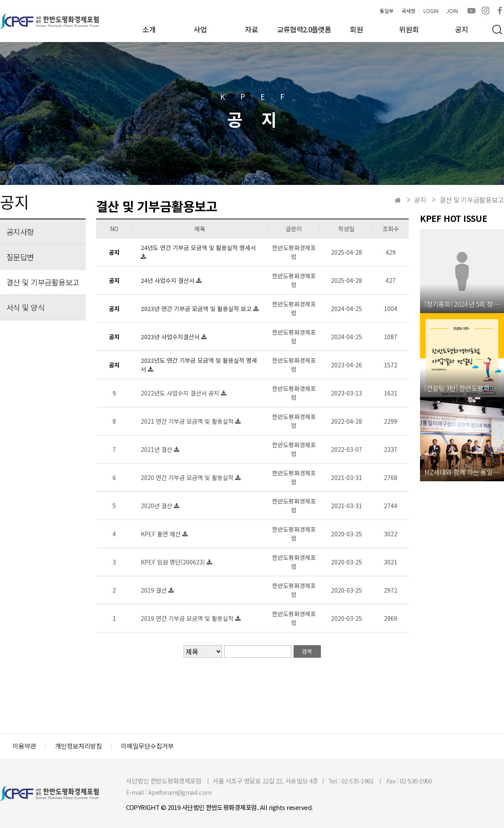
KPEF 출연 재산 (161, 534)
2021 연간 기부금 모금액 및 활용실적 (188, 421)
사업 (200, 29)
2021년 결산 (157, 449)
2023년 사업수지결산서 (171, 337)
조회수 (391, 229)
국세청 (408, 11)
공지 (462, 29)
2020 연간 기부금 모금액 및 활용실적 (188, 477)
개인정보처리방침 (79, 746)
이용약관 (24, 746)
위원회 (409, 29)
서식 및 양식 (25, 307)
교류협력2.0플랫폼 (304, 29)
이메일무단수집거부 (147, 746)
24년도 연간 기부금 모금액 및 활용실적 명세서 (198, 248)
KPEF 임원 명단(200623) (174, 562)
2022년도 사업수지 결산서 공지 (181, 393)
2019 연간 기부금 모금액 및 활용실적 (188, 618)
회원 (357, 29)
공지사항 (20, 232)
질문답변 (20, 257)
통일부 (387, 11)
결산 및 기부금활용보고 (43, 282)
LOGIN (431, 11)
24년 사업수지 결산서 (168, 280)
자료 (252, 29)
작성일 (346, 229)
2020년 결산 (157, 506)
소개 (149, 29)
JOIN (452, 11)
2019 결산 (155, 590)
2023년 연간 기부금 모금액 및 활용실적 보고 (197, 309)
